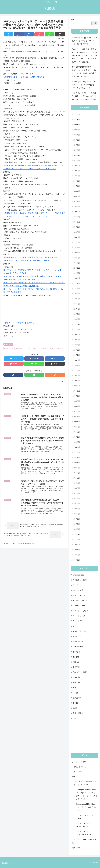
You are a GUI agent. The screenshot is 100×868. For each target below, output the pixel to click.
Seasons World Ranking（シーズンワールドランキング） (86, 807)
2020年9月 (76, 396)
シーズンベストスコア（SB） (85, 817)
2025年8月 (76, 125)
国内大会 (76, 657)
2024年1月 (76, 207)
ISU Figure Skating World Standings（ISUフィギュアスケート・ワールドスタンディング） (86, 794)
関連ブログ (76, 848)
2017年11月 (76, 539)
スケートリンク (79, 616)
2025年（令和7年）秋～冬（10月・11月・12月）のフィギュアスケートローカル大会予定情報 (84, 96)
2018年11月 (76, 493)
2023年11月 (76, 217)
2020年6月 (76, 411)
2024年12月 (76, 155)
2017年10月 (76, 545)
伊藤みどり (46, 348)
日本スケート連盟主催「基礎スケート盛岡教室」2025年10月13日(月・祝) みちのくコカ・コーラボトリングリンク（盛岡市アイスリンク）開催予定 (84, 56)
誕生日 (75, 703)
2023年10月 (76, 222)
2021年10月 (76, 335)
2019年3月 (76, 488)
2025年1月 (76, 150)
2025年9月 (76, 119)
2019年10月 (76, 452)
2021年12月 (76, 324)
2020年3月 (76, 427)
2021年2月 (76, 376)
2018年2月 (76, 524)
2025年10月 (76, 114)
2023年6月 (76, 237)
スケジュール (77, 772)
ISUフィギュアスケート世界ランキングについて (85, 783)
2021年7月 (76, 350)
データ (75, 626)
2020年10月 (76, 391)
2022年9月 (76, 283)
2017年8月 (76, 550)
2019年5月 (76, 478)
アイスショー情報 (80, 580)
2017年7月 (76, 555)
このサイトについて (80, 762)
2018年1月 (76, 529)
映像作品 (76, 677)
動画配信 (76, 652)
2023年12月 (76, 212)
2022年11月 (76, 273)
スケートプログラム (81, 611)
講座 (54, 348)
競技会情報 (77, 698)
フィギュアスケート (35, 348)
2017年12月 (76, 534)
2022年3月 (76, 314)
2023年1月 (76, 263)
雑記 (74, 718)
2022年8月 (76, 288)
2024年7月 (76, 176)
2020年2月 (76, 432)
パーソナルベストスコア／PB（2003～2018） (86, 825)
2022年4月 (76, 309)
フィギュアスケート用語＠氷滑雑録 (84, 841)
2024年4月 (76, 191)
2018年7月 (76, 504)
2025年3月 (76, 140)
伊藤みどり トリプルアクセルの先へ (19, 323)
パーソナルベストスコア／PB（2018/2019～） (86, 833)
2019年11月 (76, 447)
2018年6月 (76, 509)
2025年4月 (76, 135)
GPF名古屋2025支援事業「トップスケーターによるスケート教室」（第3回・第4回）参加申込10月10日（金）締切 (84, 72)
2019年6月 (76, 473)
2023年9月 (76, 227)
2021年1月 (76, 381)
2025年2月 (76, 145)
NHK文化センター (21, 348)
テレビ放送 (77, 636)
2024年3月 (76, 196)
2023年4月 (76, 248)
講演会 (60, 348)
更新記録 (76, 682)
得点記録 (76, 667)
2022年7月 (76, 294)
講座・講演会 (8, 344)
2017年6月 (76, 560)
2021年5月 (76, 360)
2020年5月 (76, 417)
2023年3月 (76, 253)
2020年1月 (76, 437)
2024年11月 (76, 160)
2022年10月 (76, 278)
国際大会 (76, 662)
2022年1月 (76, 319)
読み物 (75, 708)
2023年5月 (76, 242)
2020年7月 (76, 406)
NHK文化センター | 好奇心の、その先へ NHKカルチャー (27, 77)
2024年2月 (76, 201)
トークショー (78, 641)
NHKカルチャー (9, 348)
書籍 (74, 688)
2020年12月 (76, 386)
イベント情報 (78, 590)
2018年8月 (76, 498)
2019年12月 (76, 442)
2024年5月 (76, 186)
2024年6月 (76, 181)
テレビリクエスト (80, 631)
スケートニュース (80, 606)
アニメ (75, 585)
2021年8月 (76, 345)
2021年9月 (76, 340)
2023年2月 (76, 258)
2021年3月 (76, 370)
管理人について (80, 767)
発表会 (75, 693)
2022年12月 (76, 268)
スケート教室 (78, 621)
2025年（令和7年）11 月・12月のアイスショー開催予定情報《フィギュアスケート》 (84, 85)
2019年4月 (76, 483)
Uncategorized (78, 575)
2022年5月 (76, 304)
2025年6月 (76, 130)
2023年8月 (76, 232)
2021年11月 (76, 329)
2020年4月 (76, 422)
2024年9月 (76, 171)
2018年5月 (76, 514)
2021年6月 (76, 355)
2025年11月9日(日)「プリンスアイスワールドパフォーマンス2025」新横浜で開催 (84, 41)
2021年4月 (76, 365)
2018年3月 (76, 519)
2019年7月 (76, 468)
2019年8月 (76, 463)
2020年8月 (76, 401)
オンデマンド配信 (80, 601)
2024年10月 (76, 166)
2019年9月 (76, 458)
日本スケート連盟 (80, 672)
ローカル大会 (78, 647)
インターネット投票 (81, 595)
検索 (73, 19)
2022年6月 (76, 299)
